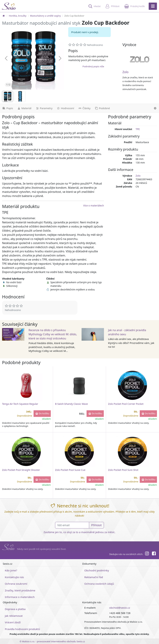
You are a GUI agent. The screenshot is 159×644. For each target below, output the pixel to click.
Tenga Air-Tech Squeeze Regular (20, 404)
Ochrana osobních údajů (99, 584)
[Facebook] (154, 554)
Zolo (125, 72)
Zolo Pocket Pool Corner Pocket (126, 404)
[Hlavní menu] (153, 6)
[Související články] (84, 108)
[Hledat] (94, 8)
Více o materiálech (94, 205)
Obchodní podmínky (97, 570)
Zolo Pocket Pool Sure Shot (123, 470)
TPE (138, 129)
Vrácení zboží (13, 622)
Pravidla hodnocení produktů (22, 629)
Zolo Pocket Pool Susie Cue (70, 470)
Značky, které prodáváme (20, 590)
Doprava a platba (15, 609)
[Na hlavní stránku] (4, 16)
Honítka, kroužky (18, 16)
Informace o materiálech (20, 597)
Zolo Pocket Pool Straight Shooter (21, 470)
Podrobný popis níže (93, 66)
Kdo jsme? (11, 570)
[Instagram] (147, 554)
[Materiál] (24, 108)
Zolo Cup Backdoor (74, 16)
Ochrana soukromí (16, 584)
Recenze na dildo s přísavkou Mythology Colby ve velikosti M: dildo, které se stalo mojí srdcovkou (53, 334)
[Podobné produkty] (102, 108)
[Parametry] (44, 108)
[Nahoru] (155, 108)
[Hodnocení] (65, 108)
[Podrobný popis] (7, 108)
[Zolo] (140, 59)
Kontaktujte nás (14, 577)
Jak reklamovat (14, 616)
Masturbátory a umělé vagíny (46, 16)
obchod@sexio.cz (120, 608)
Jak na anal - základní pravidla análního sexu (127, 332)
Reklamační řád (94, 577)
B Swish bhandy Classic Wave (71, 404)
